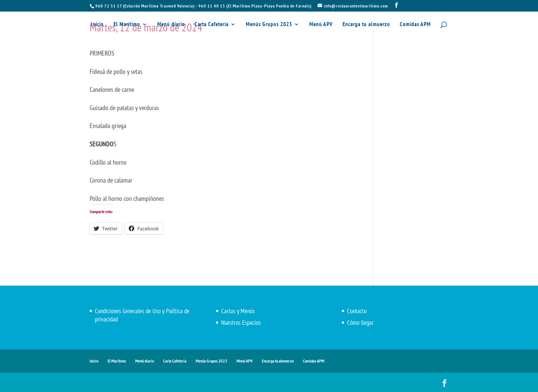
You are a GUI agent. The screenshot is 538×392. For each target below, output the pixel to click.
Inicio (97, 25)
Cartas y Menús (238, 311)
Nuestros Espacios (241, 323)
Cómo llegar (360, 323)
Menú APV (321, 25)
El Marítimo (127, 25)
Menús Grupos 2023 (269, 25)
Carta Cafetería (212, 25)
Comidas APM (415, 25)
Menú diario (171, 25)
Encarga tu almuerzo (366, 25)
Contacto (357, 311)
